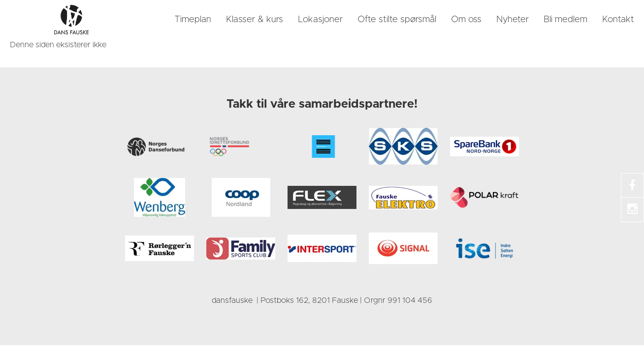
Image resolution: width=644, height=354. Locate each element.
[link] (71, 20)
